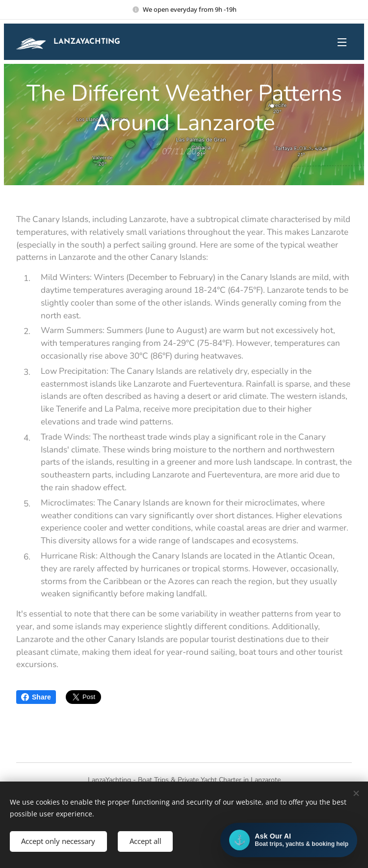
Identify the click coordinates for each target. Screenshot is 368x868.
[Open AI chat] (289, 840)
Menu (342, 42)
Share (36, 697)
